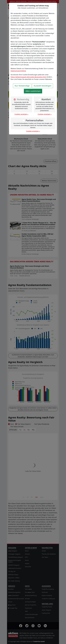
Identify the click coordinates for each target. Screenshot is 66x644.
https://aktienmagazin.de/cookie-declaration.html (28, 77)
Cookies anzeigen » (21, 114)
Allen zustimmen (33, 91)
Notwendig (23, 99)
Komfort (46, 99)
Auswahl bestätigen (43, 86)
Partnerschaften (35, 120)
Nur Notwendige (22, 86)
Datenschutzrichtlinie (18, 71)
